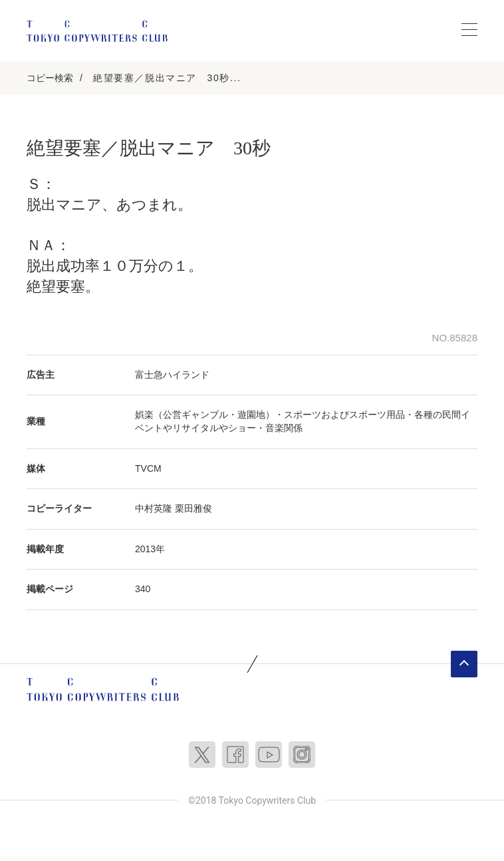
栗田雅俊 (193, 508)
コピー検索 (50, 78)
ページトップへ (464, 664)
